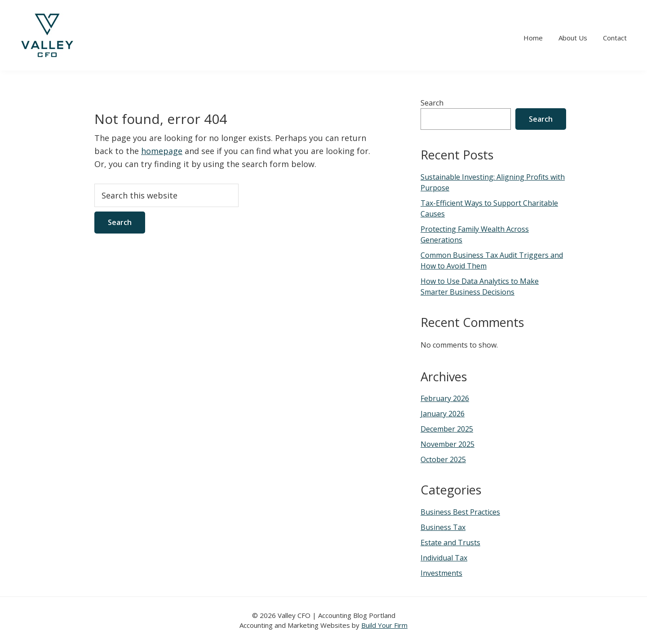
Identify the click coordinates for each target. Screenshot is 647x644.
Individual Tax (444, 558)
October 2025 (443, 459)
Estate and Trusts (450, 543)
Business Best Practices (460, 512)
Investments (441, 573)
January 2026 (443, 414)
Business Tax (443, 527)
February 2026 (445, 398)
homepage (162, 151)
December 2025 (447, 429)
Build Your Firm (384, 625)
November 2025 (448, 444)
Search (432, 103)
